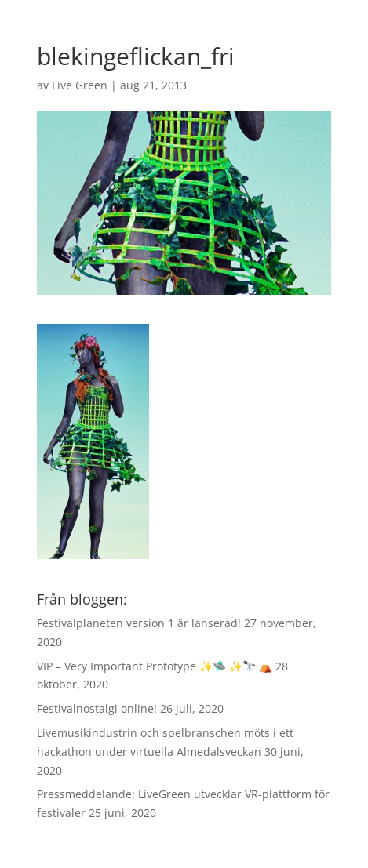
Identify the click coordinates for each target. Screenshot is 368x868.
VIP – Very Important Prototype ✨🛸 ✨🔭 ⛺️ (155, 666)
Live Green (80, 85)
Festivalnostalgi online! (97, 708)
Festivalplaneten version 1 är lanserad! (139, 623)
